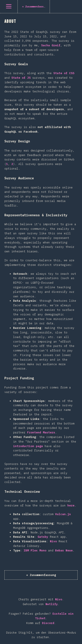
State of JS (21, 78)
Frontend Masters (41, 432)
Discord (48, 623)
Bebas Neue (64, 550)
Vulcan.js (63, 514)
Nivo (53, 541)
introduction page (28, 446)
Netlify (52, 604)
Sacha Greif (51, 45)
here (71, 505)
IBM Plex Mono (35, 550)
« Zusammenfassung (41, 575)
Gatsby (43, 537)
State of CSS (64, 73)
